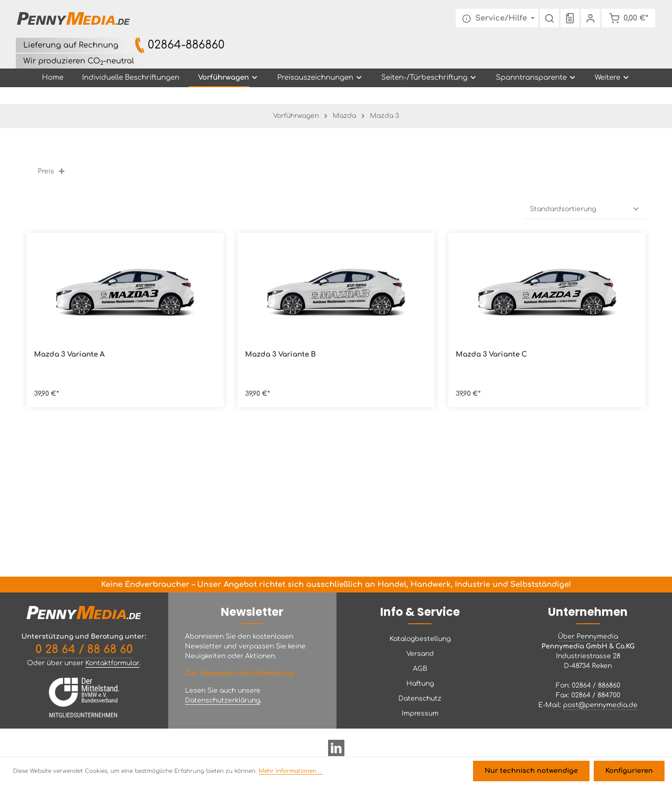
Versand (420, 654)
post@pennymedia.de (600, 705)
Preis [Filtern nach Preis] (52, 172)
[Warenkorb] (628, 19)
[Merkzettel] (569, 19)
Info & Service (420, 612)
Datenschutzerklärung (223, 700)
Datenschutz (420, 699)
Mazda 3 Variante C (491, 355)
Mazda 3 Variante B (281, 355)
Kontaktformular (112, 663)
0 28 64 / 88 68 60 (84, 650)
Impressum (420, 713)
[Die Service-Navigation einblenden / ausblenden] (496, 19)
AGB (420, 669)
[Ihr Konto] (590, 19)
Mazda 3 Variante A (69, 355)
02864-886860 (186, 45)
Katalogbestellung (420, 639)
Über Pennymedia (588, 637)
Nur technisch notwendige (534, 771)
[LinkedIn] (336, 752)
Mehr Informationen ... (291, 771)
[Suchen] (549, 19)
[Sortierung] (585, 210)
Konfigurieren (630, 771)
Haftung (420, 684)
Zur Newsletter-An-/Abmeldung (239, 673)
